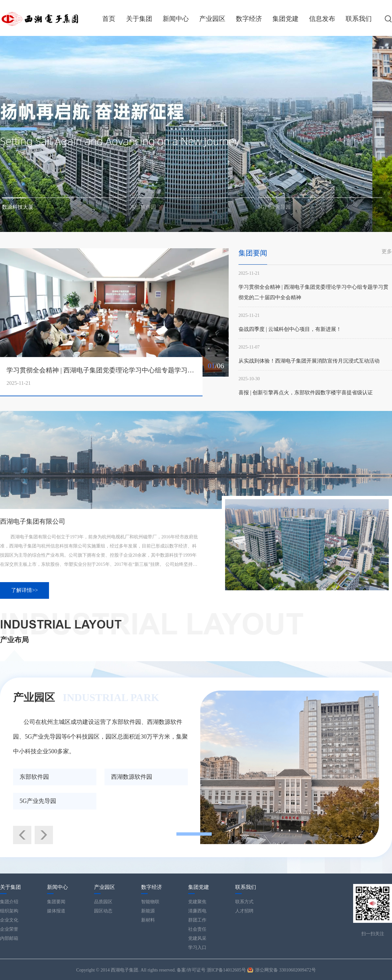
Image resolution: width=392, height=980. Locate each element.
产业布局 (14, 640)
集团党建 (286, 19)
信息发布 (322, 19)
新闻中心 (176, 19)
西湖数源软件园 (132, 777)
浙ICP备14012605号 (226, 970)
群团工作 (197, 920)
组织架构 (9, 911)
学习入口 (197, 947)
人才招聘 (244, 911)
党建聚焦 (197, 902)
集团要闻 (56, 902)
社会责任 (197, 929)
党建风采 (197, 938)
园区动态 (103, 911)
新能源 (148, 911)
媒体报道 (56, 911)
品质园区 (103, 902)
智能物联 (150, 902)
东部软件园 (34, 777)
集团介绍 (9, 902)
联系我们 (359, 19)
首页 (109, 19)
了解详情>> (24, 590)
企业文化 (9, 920)
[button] (64, 197)
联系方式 (244, 902)
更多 (387, 251)
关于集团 (139, 19)
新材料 (148, 920)
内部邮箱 (9, 938)
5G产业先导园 (38, 801)
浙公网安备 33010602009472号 (286, 970)
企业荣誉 (9, 929)
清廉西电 (197, 911)
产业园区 (212, 19)
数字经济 (249, 19)
